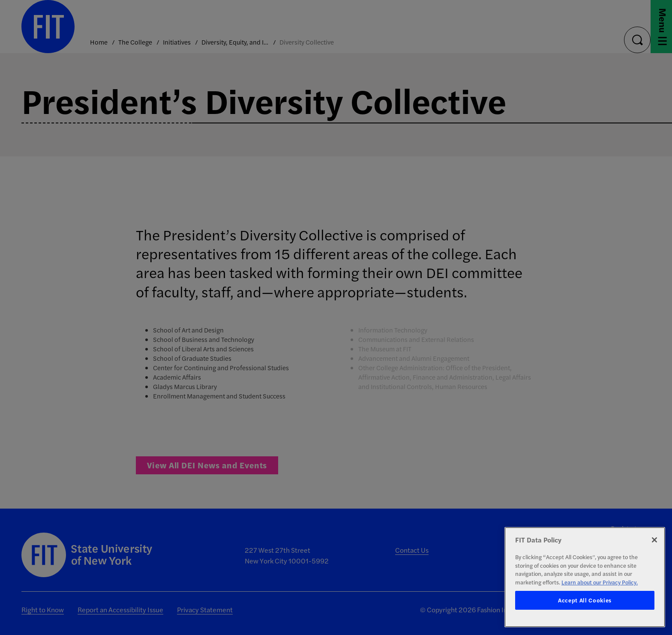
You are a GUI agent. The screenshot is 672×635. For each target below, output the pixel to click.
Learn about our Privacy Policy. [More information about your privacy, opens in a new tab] (600, 582)
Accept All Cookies (585, 600)
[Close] (654, 540)
